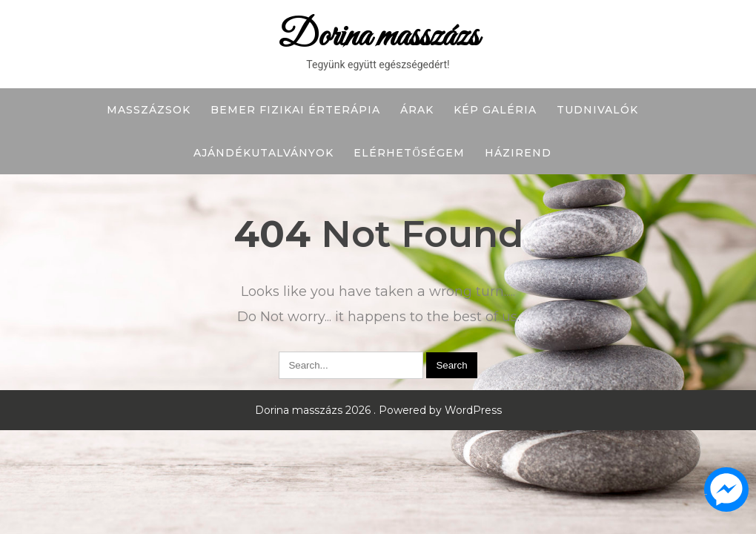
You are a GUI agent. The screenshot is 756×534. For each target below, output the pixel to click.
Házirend (518, 153)
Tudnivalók (597, 110)
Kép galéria (495, 110)
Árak (417, 110)
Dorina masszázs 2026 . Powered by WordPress (378, 410)
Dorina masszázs (378, 37)
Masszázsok (149, 110)
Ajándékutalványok (263, 153)
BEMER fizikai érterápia (295, 110)
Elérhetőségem (409, 153)
